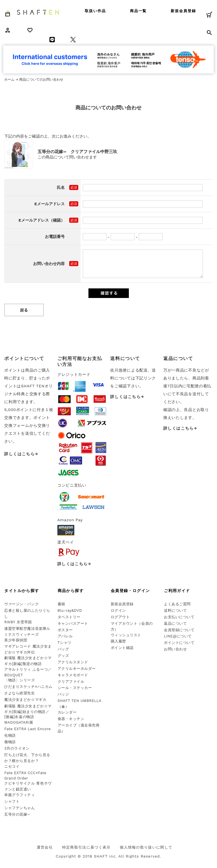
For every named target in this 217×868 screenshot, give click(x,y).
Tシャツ (65, 643)
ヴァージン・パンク (21, 604)
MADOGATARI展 (19, 722)
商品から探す (71, 591)
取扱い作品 (95, 11)
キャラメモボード (73, 675)
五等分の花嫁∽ (17, 814)
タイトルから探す (22, 591)
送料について (175, 610)
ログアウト (120, 617)
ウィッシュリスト (126, 635)
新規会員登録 (183, 11)
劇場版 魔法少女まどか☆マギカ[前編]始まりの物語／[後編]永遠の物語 (28, 712)
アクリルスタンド (73, 662)
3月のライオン (17, 748)
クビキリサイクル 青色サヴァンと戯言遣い (28, 786)
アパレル (65, 636)
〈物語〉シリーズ (19, 680)
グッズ (63, 656)
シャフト (12, 801)
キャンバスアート (73, 623)
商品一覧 (138, 11)
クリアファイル (71, 682)
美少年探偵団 (16, 640)
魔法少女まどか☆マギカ (25, 700)
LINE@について (178, 636)
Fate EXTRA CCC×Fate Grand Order (25, 776)
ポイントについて (179, 643)
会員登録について (179, 630)
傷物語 (10, 742)
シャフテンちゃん (19, 808)
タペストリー (69, 617)
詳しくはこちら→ (21, 454)
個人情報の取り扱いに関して (146, 847)
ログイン (118, 610)
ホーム (9, 79)
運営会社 (45, 847)
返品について (175, 623)
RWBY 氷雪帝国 (18, 622)
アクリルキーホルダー (77, 669)
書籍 (61, 604)
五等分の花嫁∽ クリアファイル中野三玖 (77, 152)
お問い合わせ (175, 649)
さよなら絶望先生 (19, 693)
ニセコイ (12, 766)
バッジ (63, 694)
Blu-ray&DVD (70, 610)
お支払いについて (179, 617)
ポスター (65, 630)
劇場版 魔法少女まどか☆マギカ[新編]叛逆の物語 (28, 661)
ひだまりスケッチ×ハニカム (28, 687)
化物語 (10, 735)
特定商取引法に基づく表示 (86, 847)
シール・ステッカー (75, 688)
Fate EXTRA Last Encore (27, 729)
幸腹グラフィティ (19, 795)
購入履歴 (118, 641)
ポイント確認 (122, 648)
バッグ (63, 649)
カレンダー (67, 712)
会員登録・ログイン (130, 591)
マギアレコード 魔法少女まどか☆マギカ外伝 (28, 649)
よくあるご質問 (177, 604)
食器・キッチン (71, 719)
